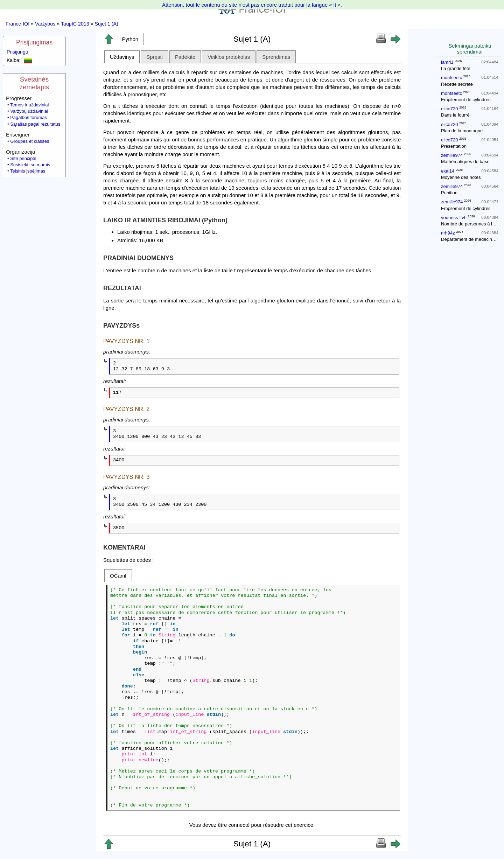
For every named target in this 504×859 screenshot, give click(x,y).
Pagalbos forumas (29, 117)
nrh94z (448, 233)
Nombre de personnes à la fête (472, 224)
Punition (449, 193)
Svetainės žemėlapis (34, 83)
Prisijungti (17, 52)
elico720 (449, 109)
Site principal (23, 158)
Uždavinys (122, 57)
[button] (130, 39)
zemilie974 (452, 155)
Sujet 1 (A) (107, 24)
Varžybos (45, 24)
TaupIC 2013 (75, 24)
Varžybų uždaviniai (29, 111)
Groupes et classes (30, 141)
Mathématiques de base (465, 162)
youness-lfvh (454, 218)
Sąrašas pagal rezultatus (35, 124)
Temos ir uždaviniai (30, 105)
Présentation (454, 146)
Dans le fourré (455, 115)
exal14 (448, 171)
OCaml (118, 576)
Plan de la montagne (462, 131)
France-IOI (17, 24)
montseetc (451, 78)
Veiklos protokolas (229, 57)
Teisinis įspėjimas (28, 171)
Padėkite (185, 57)
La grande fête (456, 68)
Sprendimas (276, 57)
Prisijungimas (34, 42)
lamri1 (447, 62)
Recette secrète (457, 84)
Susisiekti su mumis (30, 165)
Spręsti (155, 57)
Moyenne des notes (461, 177)
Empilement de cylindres (466, 100)
